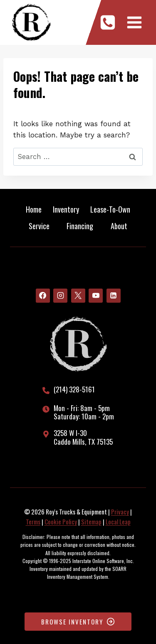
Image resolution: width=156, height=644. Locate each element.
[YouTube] (96, 296)
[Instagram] (60, 296)
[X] (78, 296)
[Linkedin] (114, 296)
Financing (80, 226)
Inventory (66, 209)
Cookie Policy (61, 522)
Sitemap (91, 522)
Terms (33, 522)
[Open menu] (134, 22)
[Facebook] (43, 296)
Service (39, 226)
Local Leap (118, 522)
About (119, 226)
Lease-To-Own (110, 209)
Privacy (120, 512)
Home (34, 209)
